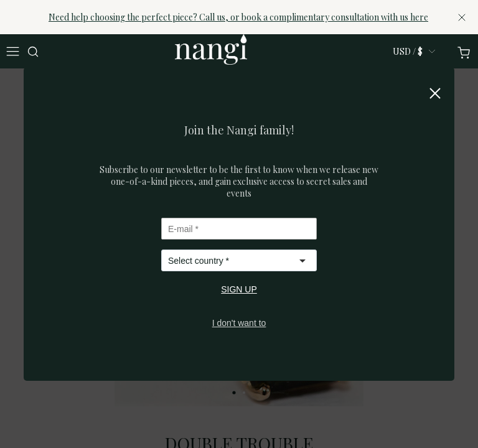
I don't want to (239, 323)
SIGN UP (239, 289)
